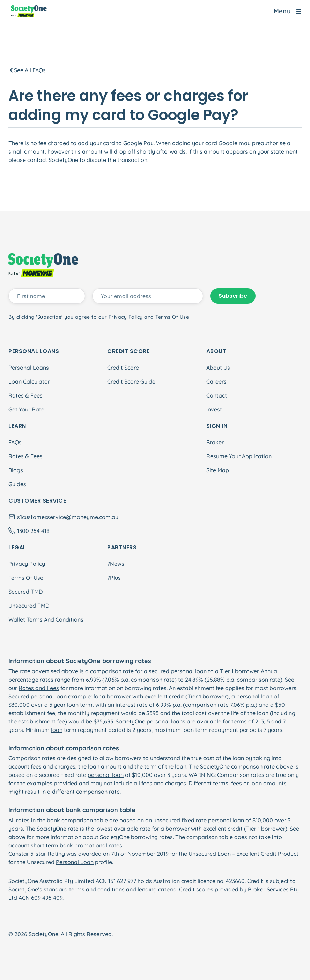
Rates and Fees (39, 688)
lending (147, 889)
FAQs (15, 442)
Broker (215, 442)
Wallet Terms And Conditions (46, 619)
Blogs (16, 470)
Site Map (218, 470)
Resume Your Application (239, 456)
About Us (218, 367)
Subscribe (233, 296)
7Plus (114, 578)
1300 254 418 (33, 531)
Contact (217, 395)
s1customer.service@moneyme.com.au (68, 517)
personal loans (166, 721)
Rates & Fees (25, 395)
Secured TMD (25, 592)
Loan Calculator (29, 381)
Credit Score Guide (131, 381)
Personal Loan (75, 862)
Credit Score (123, 367)
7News (116, 564)
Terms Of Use (26, 578)
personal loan (189, 671)
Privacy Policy (27, 564)
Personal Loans (29, 367)
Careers (216, 381)
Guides (17, 484)
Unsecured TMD (29, 606)
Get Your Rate (26, 409)
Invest (214, 409)
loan (57, 730)
